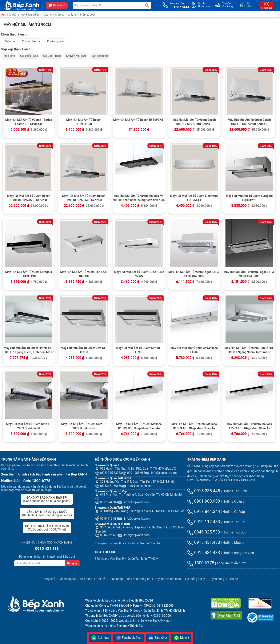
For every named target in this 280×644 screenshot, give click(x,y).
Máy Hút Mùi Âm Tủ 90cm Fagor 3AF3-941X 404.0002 (194, 274)
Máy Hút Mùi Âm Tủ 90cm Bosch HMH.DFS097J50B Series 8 (194, 122)
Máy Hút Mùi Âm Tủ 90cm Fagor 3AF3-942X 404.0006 (249, 274)
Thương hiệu (31, 41)
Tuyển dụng (217, 579)
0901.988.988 (134, 473)
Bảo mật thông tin (139, 579)
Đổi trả (101, 579)
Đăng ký (72, 563)
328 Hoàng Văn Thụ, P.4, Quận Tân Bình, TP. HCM (135, 482)
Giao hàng (116, 579)
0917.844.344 (204, 511)
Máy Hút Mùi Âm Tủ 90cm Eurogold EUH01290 (249, 198)
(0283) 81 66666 (108, 486)
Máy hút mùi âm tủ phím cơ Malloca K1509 (194, 350)
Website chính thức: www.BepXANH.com (145, 621)
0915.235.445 (204, 491)
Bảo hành (86, 579)
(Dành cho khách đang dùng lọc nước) (47, 514)
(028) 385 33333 (108, 473)
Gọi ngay (100, 638)
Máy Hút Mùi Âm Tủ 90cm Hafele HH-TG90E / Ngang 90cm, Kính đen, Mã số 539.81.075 (29, 350)
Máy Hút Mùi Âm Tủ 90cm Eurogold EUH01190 (29, 274)
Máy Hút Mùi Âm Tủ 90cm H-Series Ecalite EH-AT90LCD (29, 122)
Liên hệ (233, 579)
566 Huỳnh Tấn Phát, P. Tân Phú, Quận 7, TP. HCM (136, 469)
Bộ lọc (10, 41)
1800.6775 (201, 563)
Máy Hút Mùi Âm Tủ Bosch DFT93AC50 (84, 122)
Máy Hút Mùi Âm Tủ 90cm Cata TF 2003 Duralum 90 (29, 426)
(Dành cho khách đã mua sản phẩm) (47, 499)
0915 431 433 (47, 549)
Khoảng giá (56, 41)
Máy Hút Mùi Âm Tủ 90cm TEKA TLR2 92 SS (139, 274)
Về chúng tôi (67, 579)
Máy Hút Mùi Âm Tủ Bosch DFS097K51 (139, 120)
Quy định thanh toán (168, 579)
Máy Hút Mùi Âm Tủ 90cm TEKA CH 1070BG (84, 274)
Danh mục (57, 5)
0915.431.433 (204, 542)
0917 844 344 (107, 502)
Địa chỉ (181, 638)
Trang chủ (9, 15)
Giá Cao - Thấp (52, 56)
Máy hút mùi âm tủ (54, 15)
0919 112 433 (107, 519)
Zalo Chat (158, 638)
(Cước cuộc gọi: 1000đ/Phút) (47, 528)
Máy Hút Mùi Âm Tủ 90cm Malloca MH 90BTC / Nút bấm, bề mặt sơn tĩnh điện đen (139, 198)
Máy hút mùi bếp (30, 15)
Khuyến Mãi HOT (76, 56)
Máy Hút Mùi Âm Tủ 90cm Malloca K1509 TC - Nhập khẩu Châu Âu (139, 426)
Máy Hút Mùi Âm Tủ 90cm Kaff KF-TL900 (84, 350)
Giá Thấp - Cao (29, 56)
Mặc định (9, 56)
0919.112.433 (204, 522)
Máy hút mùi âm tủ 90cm (82, 15)
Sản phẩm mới (100, 56)
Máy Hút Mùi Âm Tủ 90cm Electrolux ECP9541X (194, 198)
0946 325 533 (107, 535)
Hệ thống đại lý (195, 579)
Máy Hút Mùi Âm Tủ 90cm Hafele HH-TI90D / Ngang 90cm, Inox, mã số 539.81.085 (249, 350)
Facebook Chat (129, 638)
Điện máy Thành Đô (129, 626)
